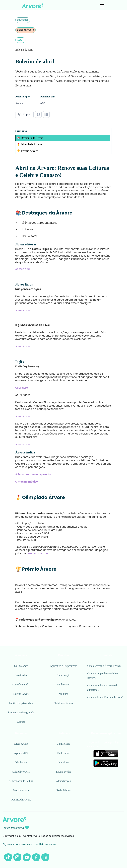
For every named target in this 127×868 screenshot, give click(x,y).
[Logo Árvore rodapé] (15, 819)
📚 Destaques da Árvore (30, 138)
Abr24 (20, 40)
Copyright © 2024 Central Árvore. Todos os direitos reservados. (38, 836)
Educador (23, 20)
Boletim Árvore (26, 30)
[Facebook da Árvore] (36, 857)
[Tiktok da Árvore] (8, 857)
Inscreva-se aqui (38, 554)
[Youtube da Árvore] (27, 857)
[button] (102, 6)
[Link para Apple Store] (106, 754)
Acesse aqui (23, 269)
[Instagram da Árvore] (17, 857)
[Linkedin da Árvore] (45, 857)
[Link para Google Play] (106, 763)
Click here (22, 388)
